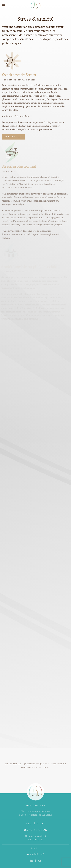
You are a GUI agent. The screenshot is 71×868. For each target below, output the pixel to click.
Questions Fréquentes (36, 764)
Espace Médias (12, 764)
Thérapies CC (58, 764)
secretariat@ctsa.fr (35, 854)
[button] (3, 5)
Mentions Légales (31, 768)
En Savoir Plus (13, 137)
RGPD (46, 768)
